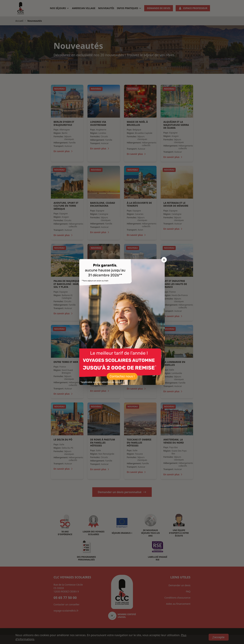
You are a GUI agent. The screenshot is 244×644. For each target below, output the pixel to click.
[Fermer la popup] (164, 260)
